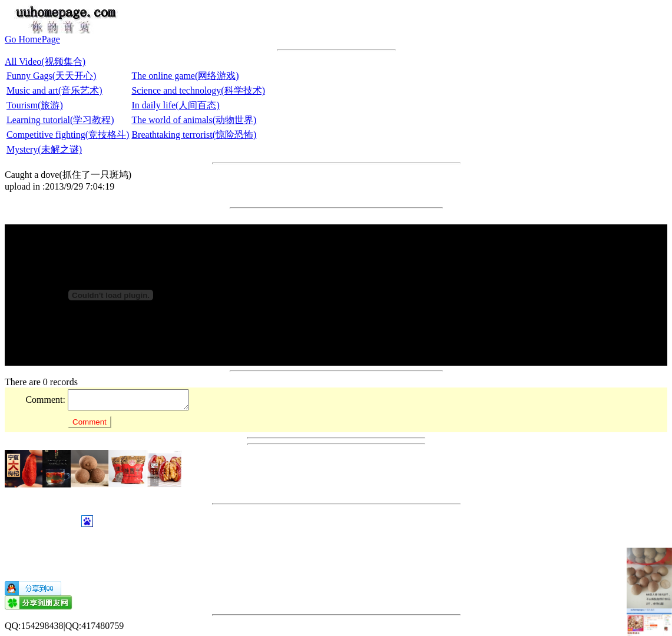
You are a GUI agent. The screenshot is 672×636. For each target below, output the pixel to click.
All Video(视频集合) (45, 62)
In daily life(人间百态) (175, 105)
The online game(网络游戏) (185, 76)
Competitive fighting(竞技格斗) (68, 135)
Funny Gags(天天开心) (51, 76)
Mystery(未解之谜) (44, 149)
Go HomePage (32, 39)
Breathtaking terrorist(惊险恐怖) (194, 135)
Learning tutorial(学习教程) (60, 120)
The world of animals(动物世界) (194, 120)
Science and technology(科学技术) (198, 90)
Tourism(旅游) (35, 105)
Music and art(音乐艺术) (54, 90)
